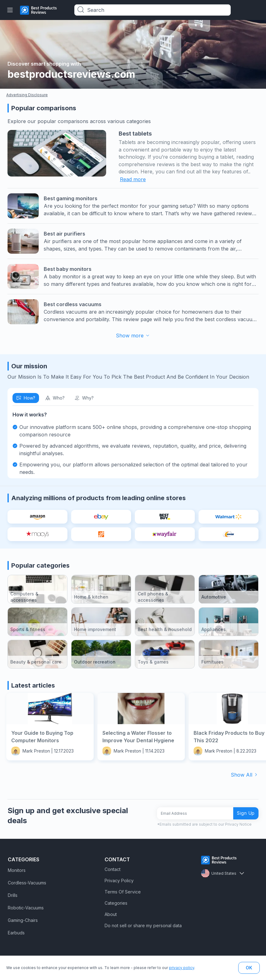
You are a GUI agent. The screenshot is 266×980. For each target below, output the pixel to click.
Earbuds (16, 933)
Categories (116, 903)
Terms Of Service (123, 892)
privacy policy (182, 968)
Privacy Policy (119, 881)
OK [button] (249, 968)
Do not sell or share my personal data (143, 925)
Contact (113, 869)
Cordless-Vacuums (27, 883)
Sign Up (246, 813)
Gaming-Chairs (23, 920)
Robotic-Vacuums (26, 908)
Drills (13, 895)
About (111, 914)
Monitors (17, 870)
